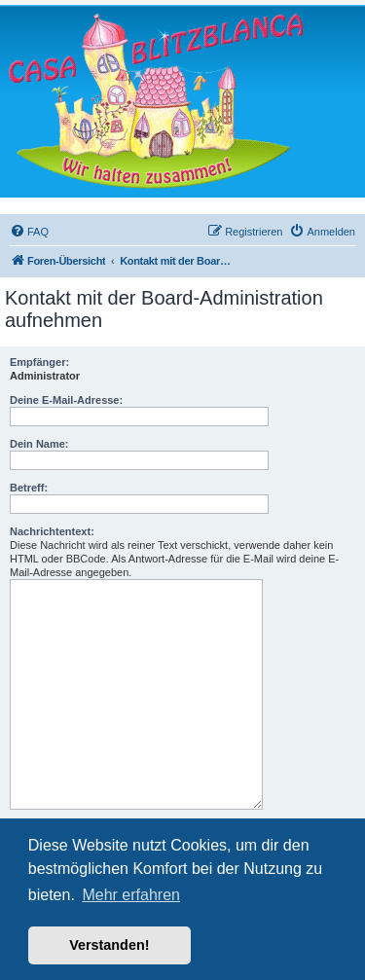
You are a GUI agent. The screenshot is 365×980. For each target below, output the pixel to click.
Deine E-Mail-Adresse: (66, 400)
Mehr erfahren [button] (131, 895)
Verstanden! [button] (109, 945)
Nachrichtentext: (52, 531)
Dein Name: (39, 444)
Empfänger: (39, 362)
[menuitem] (29, 232)
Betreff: (29, 488)
